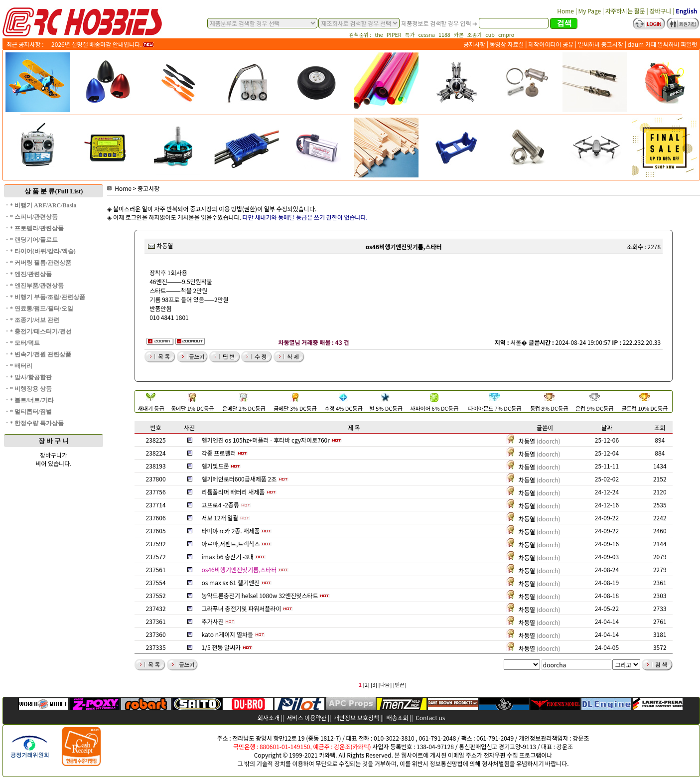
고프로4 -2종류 (220, 505)
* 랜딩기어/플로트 (34, 240)
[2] (366, 685)
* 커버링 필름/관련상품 (41, 263)
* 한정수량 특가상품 (37, 423)
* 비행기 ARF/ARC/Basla (43, 205)
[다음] (385, 685)
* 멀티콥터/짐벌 (31, 412)
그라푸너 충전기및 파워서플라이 (242, 608)
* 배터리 (21, 366)
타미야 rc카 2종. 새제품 (231, 531)
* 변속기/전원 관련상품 (41, 354)
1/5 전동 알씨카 (221, 647)
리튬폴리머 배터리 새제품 (233, 492)
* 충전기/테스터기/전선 (41, 331)
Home (119, 188)
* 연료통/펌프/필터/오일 (42, 309)
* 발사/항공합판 (31, 377)
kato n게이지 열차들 (228, 634)
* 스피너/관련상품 (34, 217)
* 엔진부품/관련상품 (37, 286)
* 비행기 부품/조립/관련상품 (48, 297)
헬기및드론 (215, 466)
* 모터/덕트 (25, 343)
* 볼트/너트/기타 (32, 400)
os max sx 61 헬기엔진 (231, 582)
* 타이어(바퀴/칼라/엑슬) (43, 251)
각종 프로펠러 (219, 453)
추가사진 (213, 621)
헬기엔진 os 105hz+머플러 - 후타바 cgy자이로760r (266, 440)
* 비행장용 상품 (31, 389)
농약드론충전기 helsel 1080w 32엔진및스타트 (260, 595)
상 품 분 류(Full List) (54, 191)
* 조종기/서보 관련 (35, 320)
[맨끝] (400, 685)
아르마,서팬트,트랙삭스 (231, 544)
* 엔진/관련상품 (31, 274)
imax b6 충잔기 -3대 (228, 556)
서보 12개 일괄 (220, 518)
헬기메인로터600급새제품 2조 (239, 479)
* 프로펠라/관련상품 (37, 228)
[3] (374, 685)
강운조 (581, 738)
